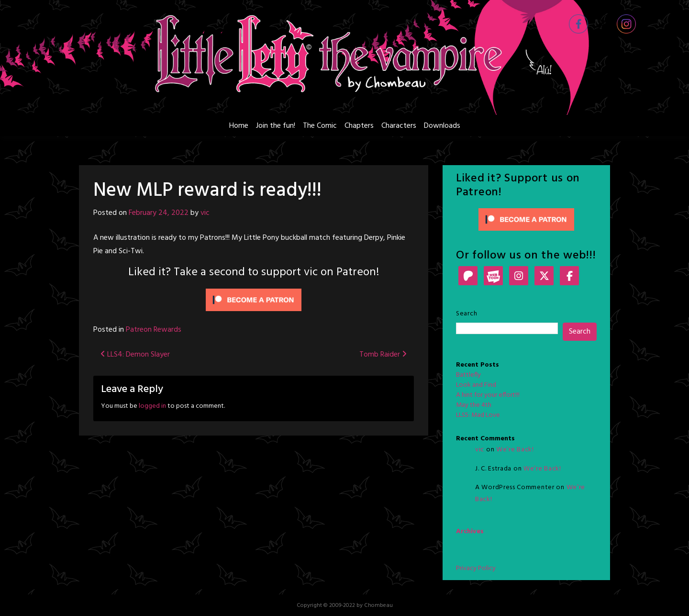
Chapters (359, 126)
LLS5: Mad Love (478, 415)
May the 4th (474, 405)
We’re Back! (515, 450)
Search (467, 314)
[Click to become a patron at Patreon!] (254, 300)
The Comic (320, 126)
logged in (152, 406)
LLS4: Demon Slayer (135, 355)
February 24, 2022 (159, 213)
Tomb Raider (383, 355)
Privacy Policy (476, 568)
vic (205, 213)
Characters (399, 126)
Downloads (442, 126)
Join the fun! (276, 126)
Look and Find (476, 385)
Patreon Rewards (154, 330)
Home (239, 126)
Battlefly (468, 375)
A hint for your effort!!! (488, 395)
